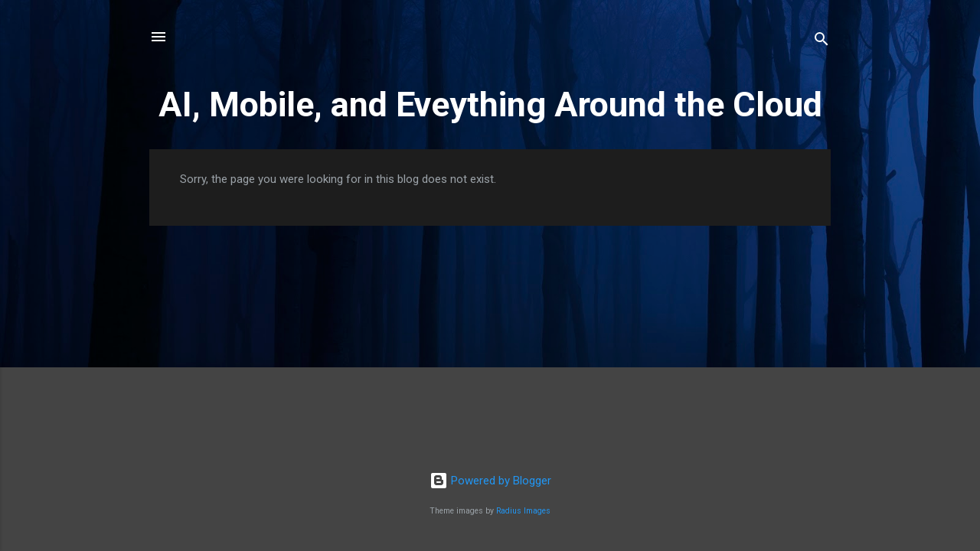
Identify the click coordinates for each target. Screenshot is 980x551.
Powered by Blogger (490, 481)
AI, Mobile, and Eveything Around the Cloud (490, 104)
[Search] (822, 42)
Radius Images (523, 511)
